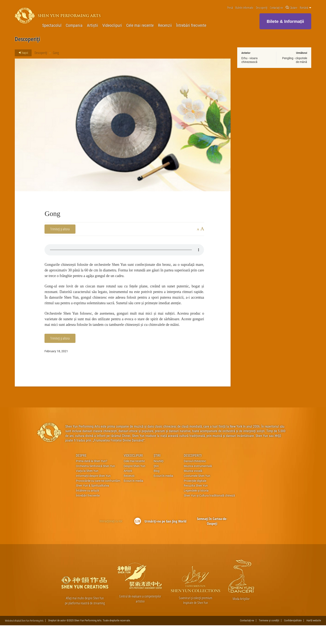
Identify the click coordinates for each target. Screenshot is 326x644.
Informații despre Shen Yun (93, 494)
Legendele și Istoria (196, 509)
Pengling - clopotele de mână (295, 60)
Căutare (291, 8)
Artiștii (93, 25)
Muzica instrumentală (198, 485)
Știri (157, 474)
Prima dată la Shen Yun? (92, 480)
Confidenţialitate (293, 639)
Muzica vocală (193, 489)
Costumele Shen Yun (197, 494)
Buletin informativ (244, 8)
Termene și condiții (269, 639)
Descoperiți (262, 8)
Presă (230, 8)
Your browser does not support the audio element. (124, 250)
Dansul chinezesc (195, 480)
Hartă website (314, 639)
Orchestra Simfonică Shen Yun (95, 485)
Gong (56, 53)
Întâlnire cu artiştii (87, 509)
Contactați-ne (276, 8)
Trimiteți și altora (60, 229)
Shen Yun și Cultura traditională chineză (209, 514)
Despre (81, 474)
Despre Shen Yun (135, 485)
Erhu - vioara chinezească (249, 60)
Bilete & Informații (285, 21)
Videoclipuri (112, 25)
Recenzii (165, 25)
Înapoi (22, 53)
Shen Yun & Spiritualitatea (93, 504)
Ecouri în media (133, 499)
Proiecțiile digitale (195, 499)
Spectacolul (52, 25)
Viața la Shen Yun (87, 489)
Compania (74, 25)
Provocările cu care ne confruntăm (98, 499)
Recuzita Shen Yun (196, 504)
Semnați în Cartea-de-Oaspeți (212, 540)
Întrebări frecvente (191, 25)
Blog (157, 489)
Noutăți (159, 480)
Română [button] (306, 8)
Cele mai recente (140, 25)
